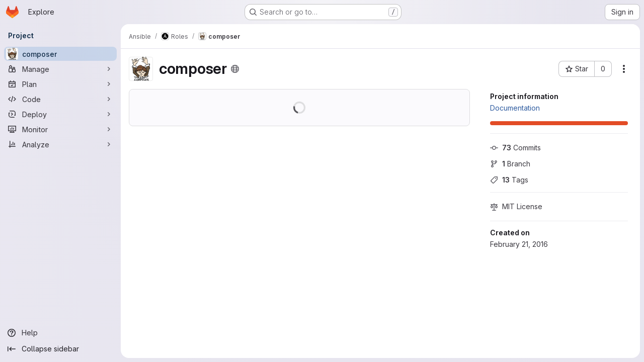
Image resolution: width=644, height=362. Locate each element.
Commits (515, 148)
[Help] (60, 333)
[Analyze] (60, 144)
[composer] (60, 54)
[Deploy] (60, 114)
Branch (510, 164)
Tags (509, 180)
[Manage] (60, 69)
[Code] (60, 99)
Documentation (515, 108)
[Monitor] (60, 129)
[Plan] (60, 84)
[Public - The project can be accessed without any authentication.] (235, 69)
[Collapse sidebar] (60, 349)
